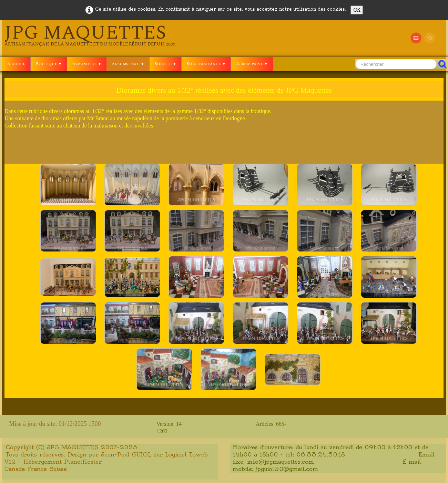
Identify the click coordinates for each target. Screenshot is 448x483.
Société (165, 64)
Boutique (49, 64)
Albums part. (128, 64)
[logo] (90, 35)
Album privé (252, 64)
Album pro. (87, 64)
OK (357, 10)
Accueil (16, 64)
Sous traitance (206, 64)
